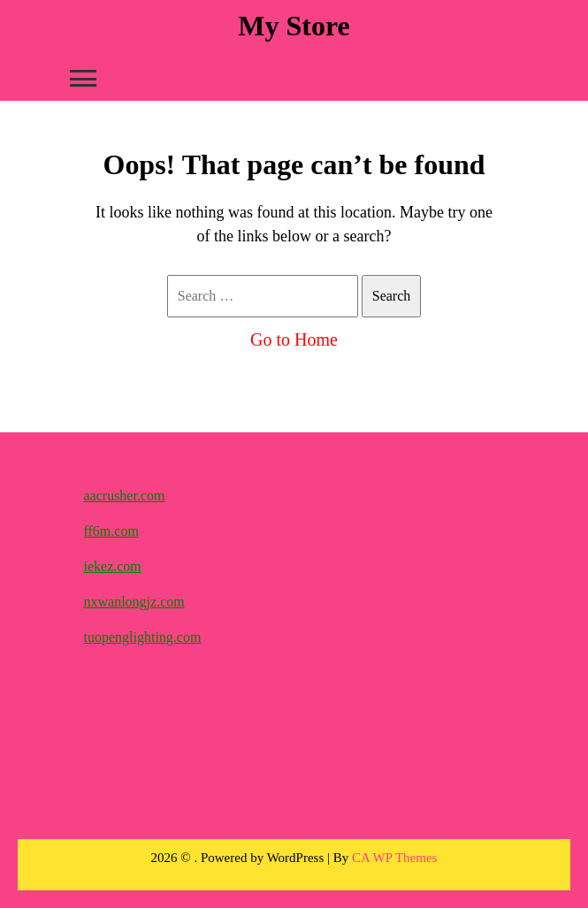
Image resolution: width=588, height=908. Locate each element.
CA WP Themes (394, 858)
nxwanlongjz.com (134, 602)
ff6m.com (111, 531)
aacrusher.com (125, 496)
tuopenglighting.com (143, 637)
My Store (294, 26)
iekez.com (113, 566)
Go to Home (294, 340)
